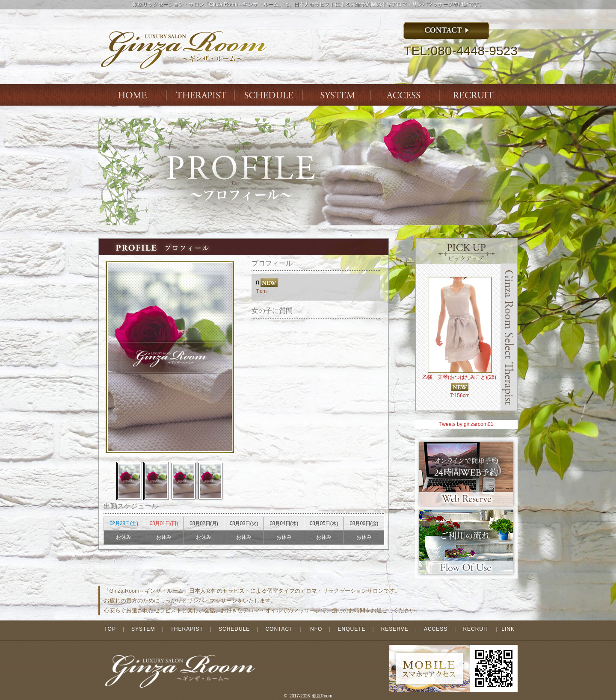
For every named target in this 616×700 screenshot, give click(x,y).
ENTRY (475, 95)
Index (133, 95)
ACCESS (406, 95)
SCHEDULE (234, 629)
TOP (110, 629)
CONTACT (279, 629)
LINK (508, 629)
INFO (315, 629)
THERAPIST (201, 95)
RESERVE (395, 629)
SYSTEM (338, 95)
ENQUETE (351, 629)
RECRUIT (476, 629)
